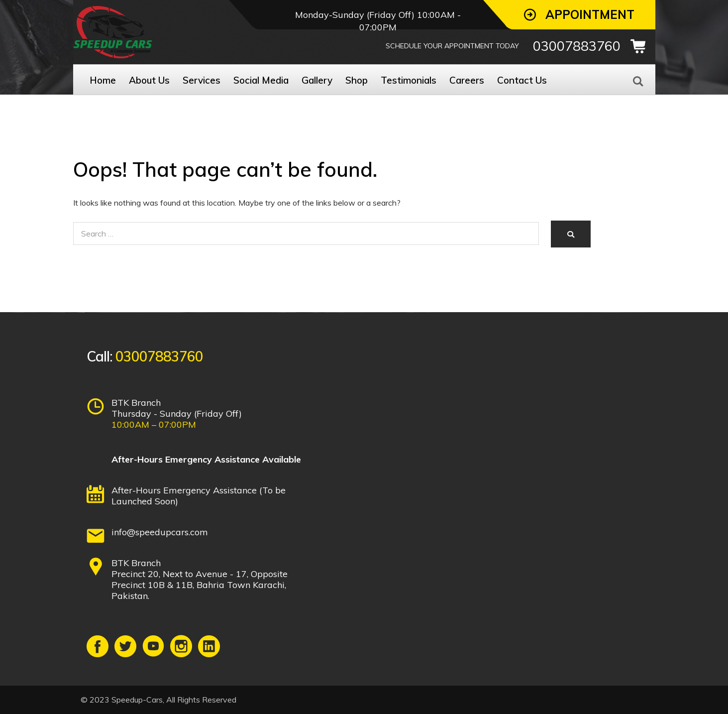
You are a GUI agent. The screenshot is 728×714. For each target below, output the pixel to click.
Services (202, 80)
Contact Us (522, 80)
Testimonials (409, 80)
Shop (357, 80)
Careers (467, 80)
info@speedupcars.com (160, 532)
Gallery (317, 80)
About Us (149, 80)
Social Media (261, 80)
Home (103, 80)
